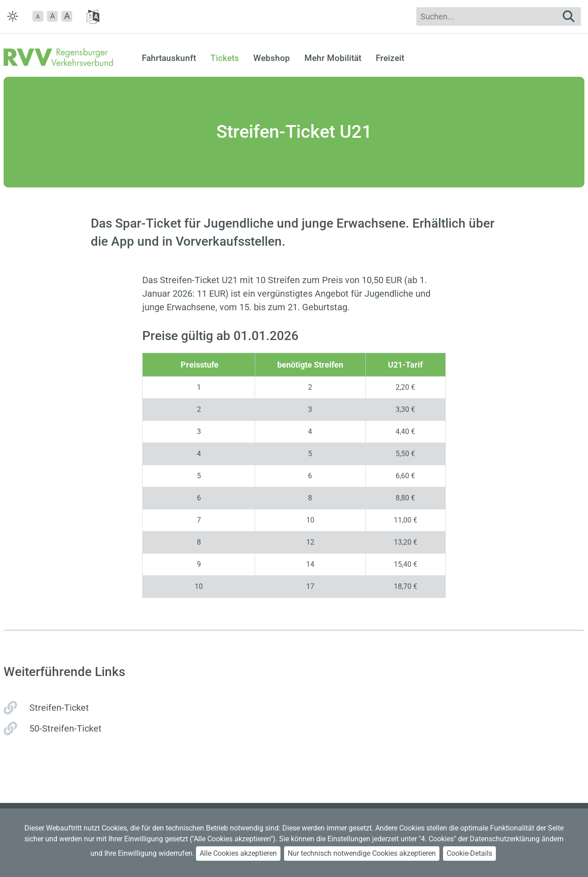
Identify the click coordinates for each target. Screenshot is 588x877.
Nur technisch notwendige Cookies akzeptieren (362, 853)
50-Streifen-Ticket (65, 728)
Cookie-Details (469, 853)
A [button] (52, 16)
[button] (38, 16)
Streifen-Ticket (59, 708)
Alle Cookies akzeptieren (238, 853)
